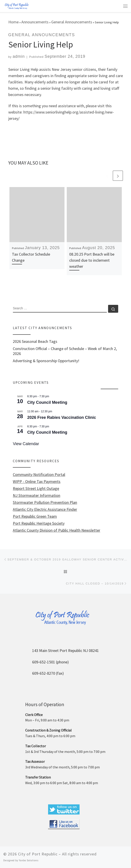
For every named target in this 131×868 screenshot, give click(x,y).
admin (19, 56)
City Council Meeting (47, 402)
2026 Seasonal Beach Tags (35, 341)
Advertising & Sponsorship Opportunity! (46, 361)
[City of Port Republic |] (17, 6)
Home (13, 22)
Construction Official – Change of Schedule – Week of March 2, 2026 (65, 351)
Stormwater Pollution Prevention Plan (45, 502)
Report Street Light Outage (36, 489)
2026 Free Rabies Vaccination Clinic (62, 417)
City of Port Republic (38, 854)
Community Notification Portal (39, 475)
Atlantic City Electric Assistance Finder (45, 509)
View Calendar (26, 444)
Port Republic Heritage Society (39, 523)
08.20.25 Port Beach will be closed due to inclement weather (92, 260)
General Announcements (72, 22)
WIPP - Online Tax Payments (37, 482)
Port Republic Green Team (35, 516)
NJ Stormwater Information (37, 495)
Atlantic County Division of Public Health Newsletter (57, 530)
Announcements (35, 22)
